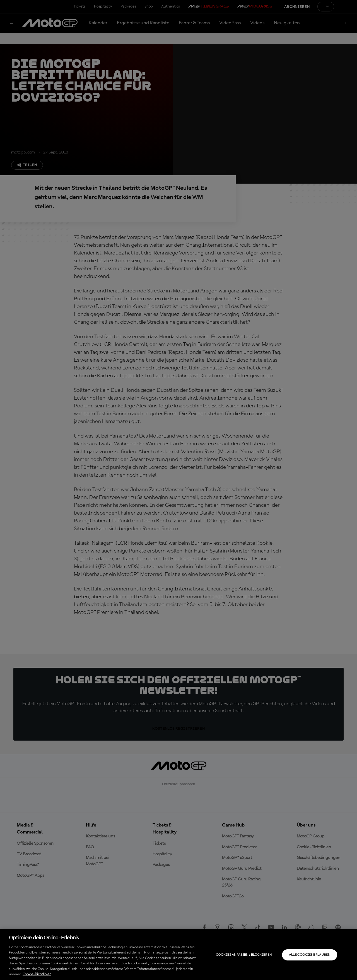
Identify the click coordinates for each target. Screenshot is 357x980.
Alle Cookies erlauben (310, 955)
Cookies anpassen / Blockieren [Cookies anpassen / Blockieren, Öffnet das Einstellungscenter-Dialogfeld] (244, 955)
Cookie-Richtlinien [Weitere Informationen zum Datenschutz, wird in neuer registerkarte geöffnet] (37, 974)
